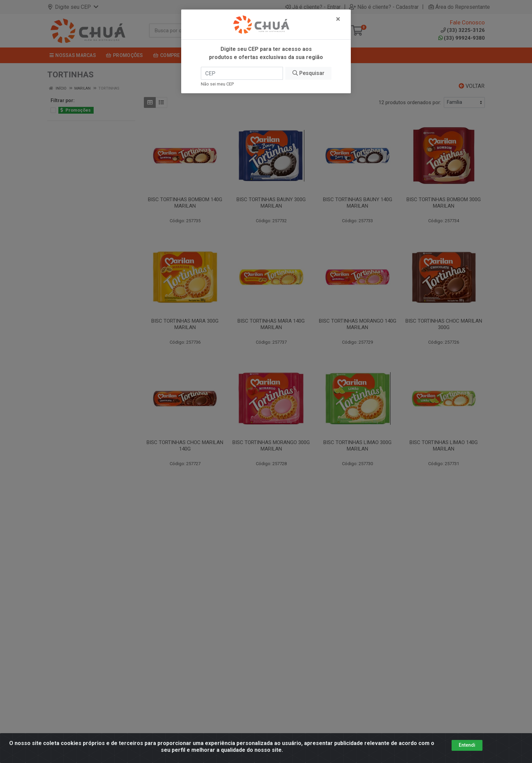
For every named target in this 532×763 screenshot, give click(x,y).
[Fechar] (338, 19)
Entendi (467, 746)
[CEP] (242, 73)
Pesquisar (308, 73)
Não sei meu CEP (217, 84)
